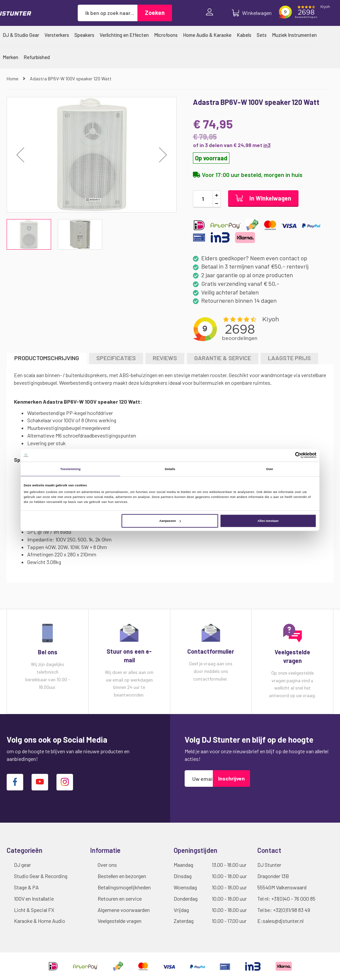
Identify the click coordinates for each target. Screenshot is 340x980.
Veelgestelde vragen (120, 921)
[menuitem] (21, 35)
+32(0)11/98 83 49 (292, 910)
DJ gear (22, 865)
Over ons (107, 865)
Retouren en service (120, 898)
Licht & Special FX (34, 910)
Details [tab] (170, 469)
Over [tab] (270, 469)
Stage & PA (26, 887)
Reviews (165, 358)
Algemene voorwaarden (124, 910)
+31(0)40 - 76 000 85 (293, 898)
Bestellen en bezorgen (122, 876)
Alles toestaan (268, 521)
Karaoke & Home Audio (40, 921)
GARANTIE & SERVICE (223, 358)
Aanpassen (170, 521)
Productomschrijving (47, 358)
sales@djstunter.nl (283, 921)
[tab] (47, 358)
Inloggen (211, 13)
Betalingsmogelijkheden (124, 887)
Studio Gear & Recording (41, 876)
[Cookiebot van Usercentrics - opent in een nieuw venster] (287, 455)
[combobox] (108, 13)
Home (13, 79)
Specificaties (116, 358)
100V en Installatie (34, 898)
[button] (163, 155)
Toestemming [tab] (70, 469)
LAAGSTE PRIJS (289, 358)
